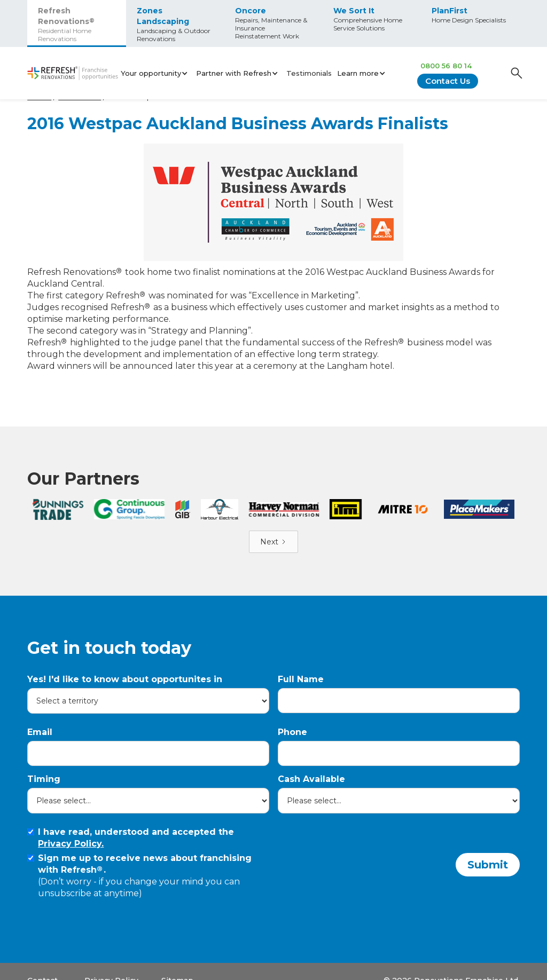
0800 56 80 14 (446, 66)
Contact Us (448, 81)
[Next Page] (273, 527)
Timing (44, 764)
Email (40, 717)
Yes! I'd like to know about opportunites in (125, 664)
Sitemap (177, 966)
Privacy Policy (111, 966)
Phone (292, 717)
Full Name (301, 664)
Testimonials (309, 73)
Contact (42, 966)
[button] (156, 73)
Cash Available (311, 764)
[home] (73, 73)
